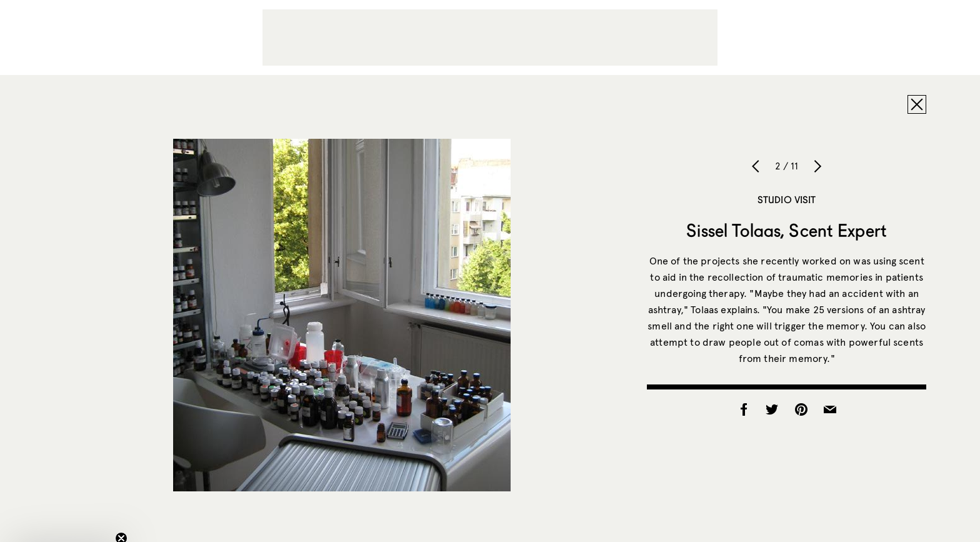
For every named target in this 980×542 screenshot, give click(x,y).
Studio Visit (787, 199)
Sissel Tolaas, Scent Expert (787, 230)
